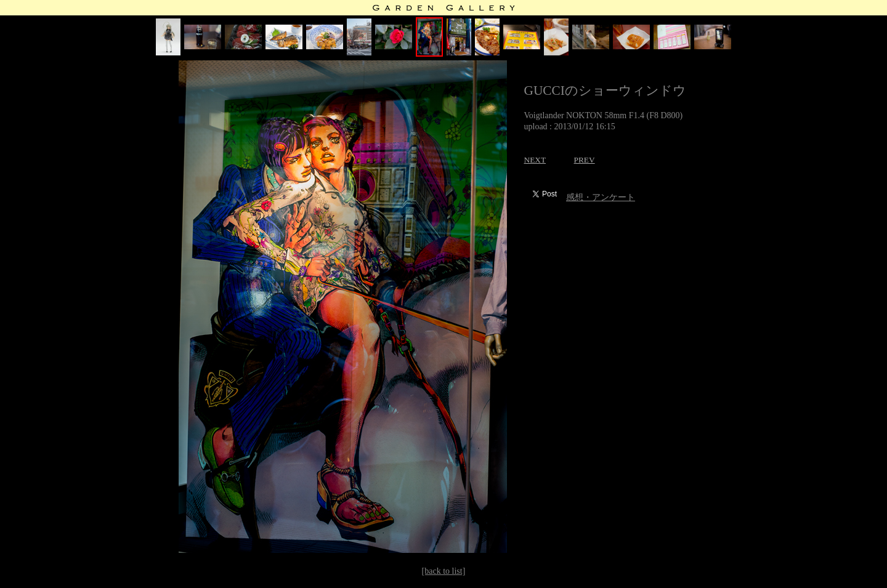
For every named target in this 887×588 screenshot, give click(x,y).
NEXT (535, 160)
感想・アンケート (601, 197)
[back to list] (444, 571)
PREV (585, 160)
